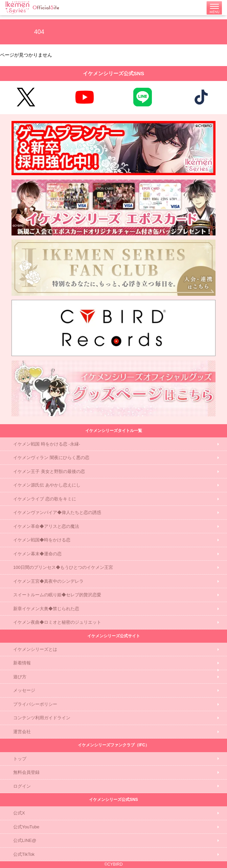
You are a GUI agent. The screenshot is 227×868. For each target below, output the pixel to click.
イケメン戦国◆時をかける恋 (42, 540)
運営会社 (22, 732)
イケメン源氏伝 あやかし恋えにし (47, 485)
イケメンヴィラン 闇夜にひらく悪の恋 (51, 458)
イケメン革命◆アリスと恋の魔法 (46, 526)
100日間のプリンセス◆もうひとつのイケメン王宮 (63, 567)
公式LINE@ (25, 840)
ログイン (22, 786)
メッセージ (24, 690)
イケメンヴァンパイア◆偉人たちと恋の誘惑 (57, 512)
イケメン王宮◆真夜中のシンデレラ (48, 581)
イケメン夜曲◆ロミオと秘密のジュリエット (57, 622)
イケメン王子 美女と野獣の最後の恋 (49, 471)
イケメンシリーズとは (35, 649)
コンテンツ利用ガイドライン (42, 718)
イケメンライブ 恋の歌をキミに (45, 499)
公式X (19, 813)
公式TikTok (24, 854)
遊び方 (20, 677)
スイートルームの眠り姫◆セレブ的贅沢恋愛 (57, 595)
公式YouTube (26, 827)
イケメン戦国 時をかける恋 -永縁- (47, 444)
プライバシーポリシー (35, 704)
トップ (20, 759)
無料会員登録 (26, 772)
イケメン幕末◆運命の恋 (37, 554)
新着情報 (22, 663)
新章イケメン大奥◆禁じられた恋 (46, 609)
